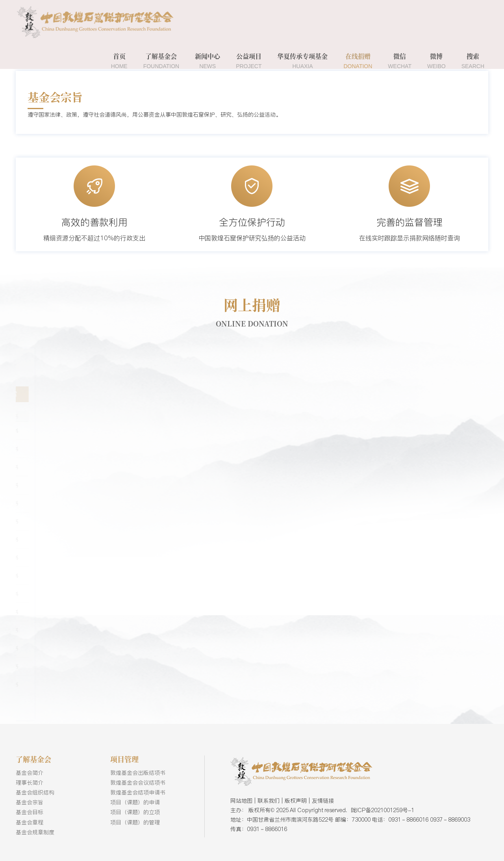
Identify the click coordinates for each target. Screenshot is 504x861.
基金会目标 (30, 812)
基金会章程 (30, 822)
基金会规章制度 (35, 832)
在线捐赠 (358, 61)
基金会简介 (30, 773)
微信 (400, 61)
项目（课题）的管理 (135, 822)
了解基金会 (161, 61)
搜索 (473, 61)
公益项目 (249, 61)
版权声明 (296, 801)
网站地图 (241, 801)
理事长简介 (30, 783)
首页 (119, 61)
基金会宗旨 (30, 802)
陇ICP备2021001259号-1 (383, 810)
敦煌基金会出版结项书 (138, 773)
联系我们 (269, 801)
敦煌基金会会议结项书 (138, 783)
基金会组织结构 (35, 792)
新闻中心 (208, 61)
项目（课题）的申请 (135, 802)
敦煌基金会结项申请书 (138, 792)
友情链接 (323, 801)
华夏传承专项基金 (302, 61)
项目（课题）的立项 (135, 812)
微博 (436, 61)
